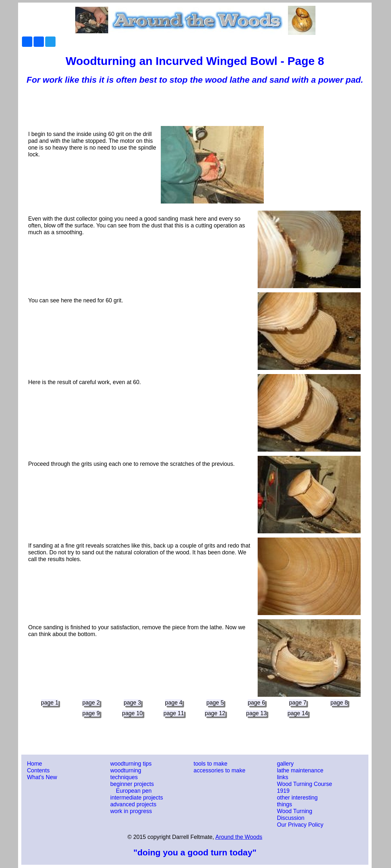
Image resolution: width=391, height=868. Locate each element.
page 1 (50, 703)
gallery (285, 764)
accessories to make (220, 770)
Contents (38, 770)
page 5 (215, 703)
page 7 (298, 703)
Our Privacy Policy (300, 825)
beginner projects (132, 784)
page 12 (215, 713)
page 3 (132, 703)
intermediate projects (137, 798)
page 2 (91, 703)
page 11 (174, 713)
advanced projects (134, 804)
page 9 (91, 713)
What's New (42, 777)
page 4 (174, 703)
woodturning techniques (126, 774)
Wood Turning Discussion (295, 815)
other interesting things (297, 801)
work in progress (131, 811)
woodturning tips (131, 764)
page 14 (298, 713)
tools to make (211, 764)
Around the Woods (239, 837)
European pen (134, 791)
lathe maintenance (300, 770)
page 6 (256, 703)
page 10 (132, 713)
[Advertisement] (195, 107)
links (283, 777)
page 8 (339, 703)
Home (34, 764)
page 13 (256, 713)
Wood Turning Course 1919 (305, 787)
